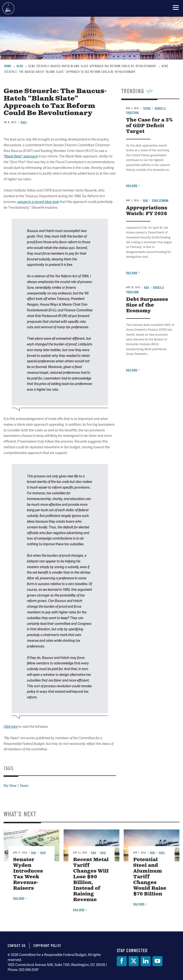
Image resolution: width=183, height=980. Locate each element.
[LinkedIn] (146, 961)
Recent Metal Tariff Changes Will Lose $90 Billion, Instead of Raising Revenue (91, 880)
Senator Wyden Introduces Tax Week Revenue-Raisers (28, 874)
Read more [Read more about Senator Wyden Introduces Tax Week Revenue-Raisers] (19, 898)
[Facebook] (122, 961)
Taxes (24, 786)
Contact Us (17, 946)
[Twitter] (134, 961)
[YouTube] (158, 961)
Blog (34, 853)
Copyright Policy (47, 946)
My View (10, 786)
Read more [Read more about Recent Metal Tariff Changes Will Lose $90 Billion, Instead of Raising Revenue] (79, 910)
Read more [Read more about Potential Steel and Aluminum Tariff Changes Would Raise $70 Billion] (139, 904)
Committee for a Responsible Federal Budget (8, 8)
